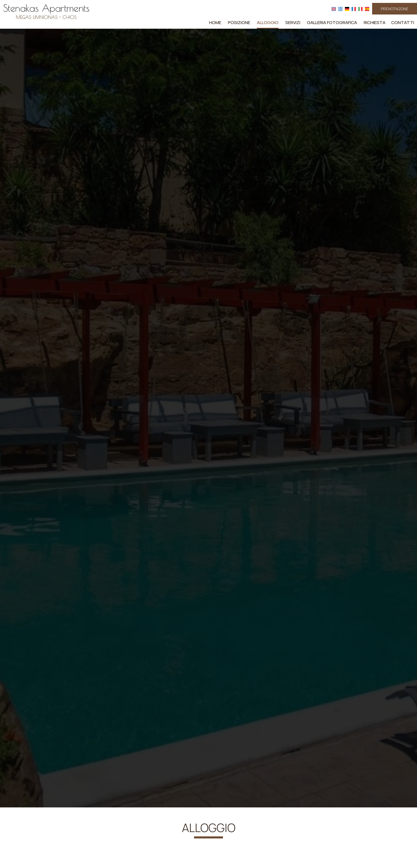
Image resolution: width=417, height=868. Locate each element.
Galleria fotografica (332, 22)
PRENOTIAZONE (395, 9)
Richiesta (375, 22)
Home (215, 22)
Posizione (239, 22)
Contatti (403, 22)
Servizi (293, 22)
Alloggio (268, 22)
